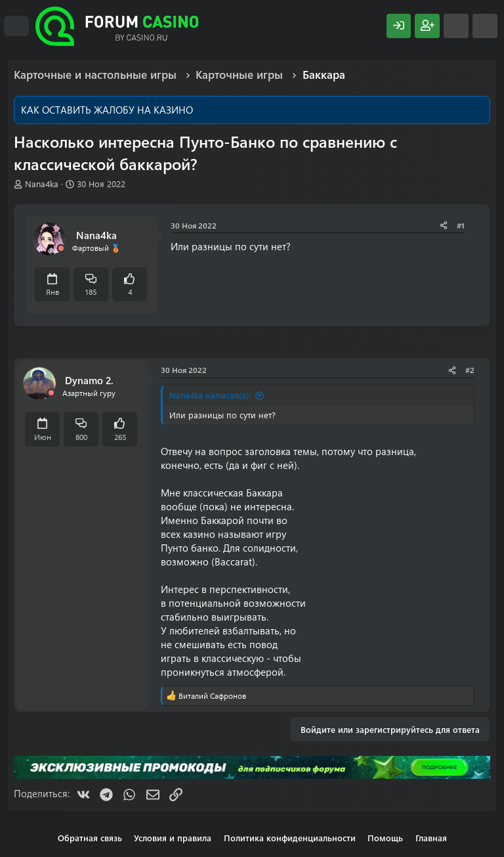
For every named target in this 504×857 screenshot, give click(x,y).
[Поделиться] (444, 226)
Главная (431, 838)
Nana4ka (42, 184)
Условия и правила (173, 838)
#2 (470, 370)
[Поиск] (485, 26)
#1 (461, 225)
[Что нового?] (456, 26)
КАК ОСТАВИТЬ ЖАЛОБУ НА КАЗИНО (107, 110)
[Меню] (16, 26)
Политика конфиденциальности (290, 838)
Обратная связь (90, 838)
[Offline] (61, 249)
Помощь (385, 838)
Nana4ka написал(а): (210, 395)
